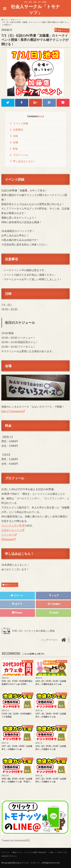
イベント (6, 852)
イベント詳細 (19, 123)
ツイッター (8, 535)
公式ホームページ (11, 530)
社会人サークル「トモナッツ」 (35, 9)
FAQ (52, 852)
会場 (14, 142)
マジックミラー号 (11, 525)
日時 (14, 136)
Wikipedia (7, 539)
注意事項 (16, 130)
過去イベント (11, 585)
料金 (14, 149)
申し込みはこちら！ (23, 161)
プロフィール (19, 155)
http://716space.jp (12, 411)
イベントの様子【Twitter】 (36, 852)
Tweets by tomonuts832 (15, 840)
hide (41, 116)
